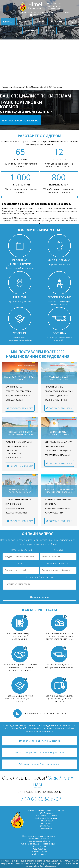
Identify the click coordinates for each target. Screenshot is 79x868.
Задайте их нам (53, 781)
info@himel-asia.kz (39, 15)
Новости (57, 22)
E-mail (21, 563)
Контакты (48, 30)
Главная (8, 22)
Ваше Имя (58, 550)
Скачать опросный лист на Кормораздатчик (40, 752)
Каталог (24, 22)
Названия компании (21, 550)
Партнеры (30, 30)
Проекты (40, 22)
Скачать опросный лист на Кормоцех (40, 764)
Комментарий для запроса (39, 577)
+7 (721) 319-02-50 (19, 12)
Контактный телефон (58, 563)
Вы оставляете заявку (18, 633)
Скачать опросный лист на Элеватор (40, 741)
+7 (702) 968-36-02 (40, 12)
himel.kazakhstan (60, 12)
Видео (72, 22)
